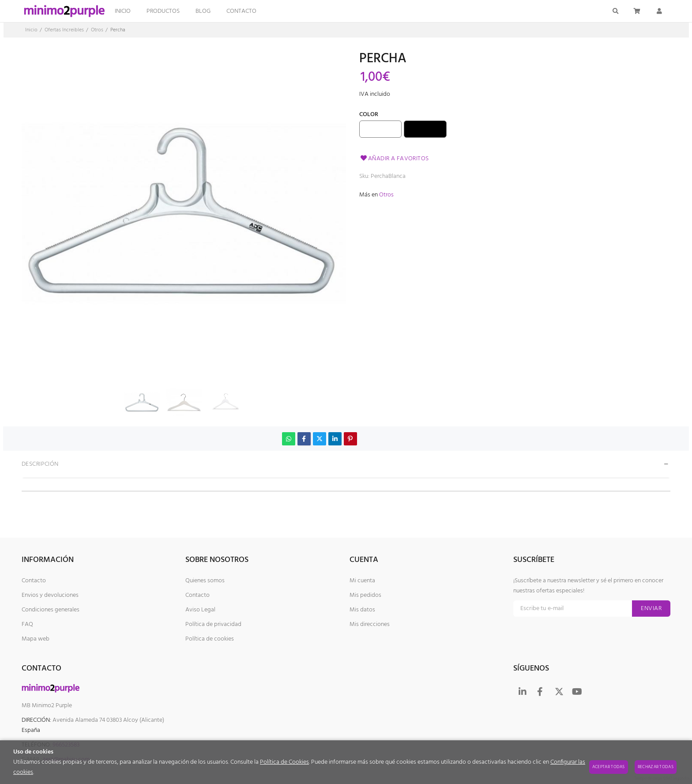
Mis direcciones (370, 624)
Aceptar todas (609, 767)
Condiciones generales (51, 610)
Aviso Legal (200, 610)
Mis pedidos (365, 595)
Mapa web (36, 639)
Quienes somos (205, 581)
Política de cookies (210, 639)
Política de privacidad (213, 624)
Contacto (34, 581)
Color (369, 115)
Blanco (381, 129)
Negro (425, 129)
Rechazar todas (656, 767)
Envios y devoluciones (50, 595)
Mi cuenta (362, 581)
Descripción (40, 464)
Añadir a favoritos (394, 159)
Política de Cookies (284, 762)
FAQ (27, 624)
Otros (386, 195)
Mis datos (362, 610)
